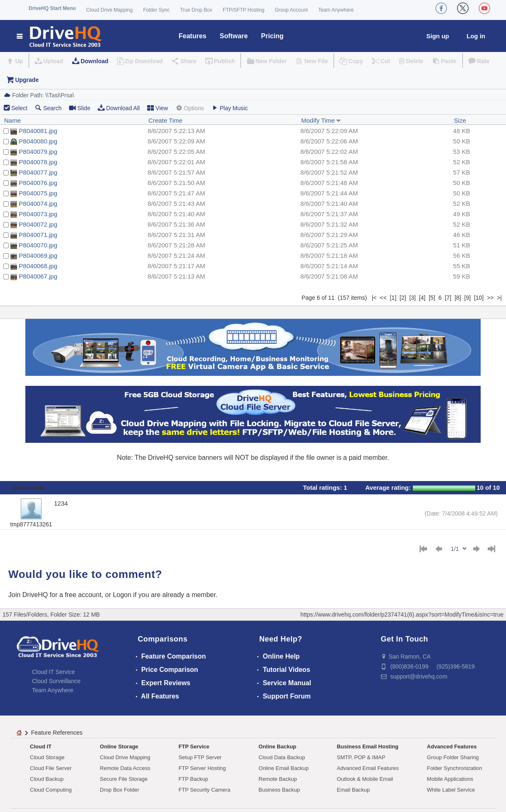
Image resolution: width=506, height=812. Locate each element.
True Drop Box (196, 10)
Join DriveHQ (29, 595)
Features (193, 36)
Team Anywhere (336, 10)
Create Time (165, 120)
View (157, 108)
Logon (122, 595)
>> (490, 298)
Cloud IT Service (53, 672)
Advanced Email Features (368, 768)
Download (95, 61)
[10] (479, 298)
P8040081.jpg (38, 131)
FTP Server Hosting (202, 768)
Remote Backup (278, 779)
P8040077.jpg (38, 172)
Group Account (291, 10)
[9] (468, 298)
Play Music (230, 108)
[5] (432, 298)
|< (374, 298)
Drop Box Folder (119, 790)
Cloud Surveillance (56, 681)
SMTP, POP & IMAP (361, 757)
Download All (119, 108)
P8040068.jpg (38, 266)
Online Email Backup (284, 768)
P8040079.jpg (38, 152)
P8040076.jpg (38, 183)
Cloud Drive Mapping (109, 10)
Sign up (438, 36)
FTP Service (194, 747)
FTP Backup (193, 779)
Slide (80, 108)
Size (460, 120)
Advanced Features (452, 747)
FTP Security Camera (205, 790)
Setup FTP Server (200, 757)
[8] (458, 298)
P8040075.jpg (38, 193)
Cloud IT (41, 747)
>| (499, 298)
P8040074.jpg (38, 204)
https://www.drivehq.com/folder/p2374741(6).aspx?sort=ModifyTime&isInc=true (402, 615)
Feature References (57, 733)
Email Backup (353, 790)
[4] (422, 298)
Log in (476, 36)
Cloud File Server (51, 768)
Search (48, 108)
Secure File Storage (124, 779)
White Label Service (451, 790)
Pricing (272, 36)
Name (12, 120)
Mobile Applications (450, 779)
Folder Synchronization (455, 768)
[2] (403, 298)
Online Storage (119, 747)
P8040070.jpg (38, 245)
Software (234, 36)
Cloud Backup (47, 779)
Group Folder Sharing (453, 757)
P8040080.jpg (38, 141)
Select (19, 108)
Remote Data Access (125, 768)
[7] (448, 298)
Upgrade (27, 80)
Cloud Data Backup (282, 757)
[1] (393, 298)
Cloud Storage (47, 757)
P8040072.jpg (38, 224)
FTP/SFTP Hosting (243, 10)
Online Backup (277, 747)
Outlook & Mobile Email (365, 779)
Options (189, 108)
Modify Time (321, 120)
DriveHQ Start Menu (52, 8)
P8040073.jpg (38, 214)
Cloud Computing (51, 790)
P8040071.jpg (38, 235)
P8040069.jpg (38, 255)
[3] (413, 298)
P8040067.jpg (38, 276)
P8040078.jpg (38, 162)
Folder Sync (156, 10)
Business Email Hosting (368, 747)
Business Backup (279, 790)
